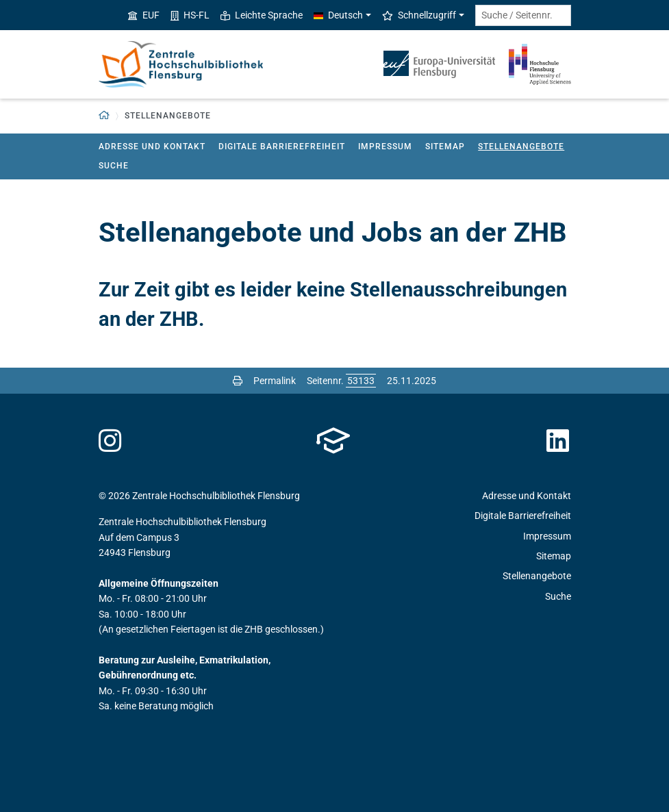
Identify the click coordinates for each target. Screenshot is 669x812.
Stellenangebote (521, 147)
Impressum (385, 147)
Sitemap (445, 147)
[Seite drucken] (238, 381)
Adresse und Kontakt (152, 147)
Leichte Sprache (262, 15)
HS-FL (190, 15)
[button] (104, 116)
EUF (144, 15)
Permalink (275, 381)
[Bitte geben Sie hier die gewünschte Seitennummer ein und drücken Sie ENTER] (361, 381)
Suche (114, 166)
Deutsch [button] (338, 15)
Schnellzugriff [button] (419, 15)
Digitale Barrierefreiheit (282, 147)
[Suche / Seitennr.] (523, 15)
